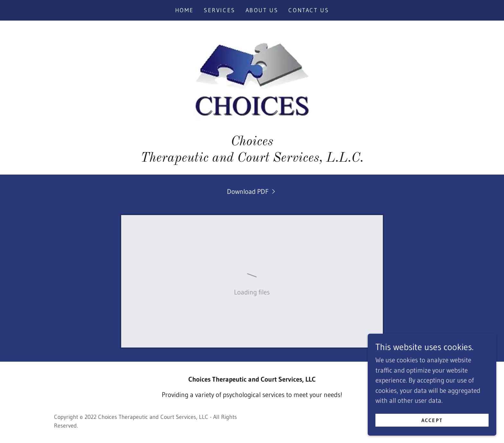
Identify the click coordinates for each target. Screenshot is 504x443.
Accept (432, 420)
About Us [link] (262, 10)
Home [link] (184, 10)
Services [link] (220, 10)
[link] (252, 79)
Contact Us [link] (309, 10)
